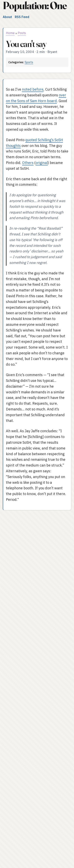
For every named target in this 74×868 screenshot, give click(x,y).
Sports (29, 62)
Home (10, 33)
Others (28, 163)
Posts (22, 33)
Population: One (35, 5)
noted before (33, 89)
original (42, 163)
